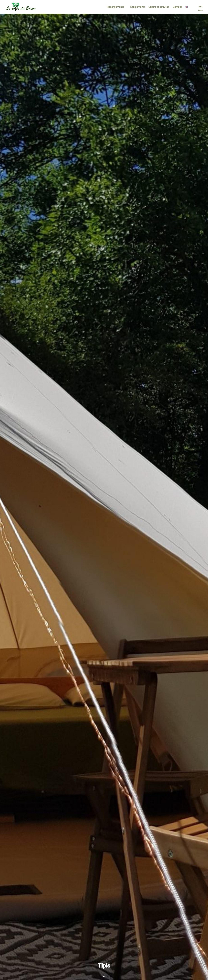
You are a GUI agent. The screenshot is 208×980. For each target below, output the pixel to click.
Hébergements (115, 8)
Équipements (138, 8)
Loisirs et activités (159, 8)
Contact (177, 8)
